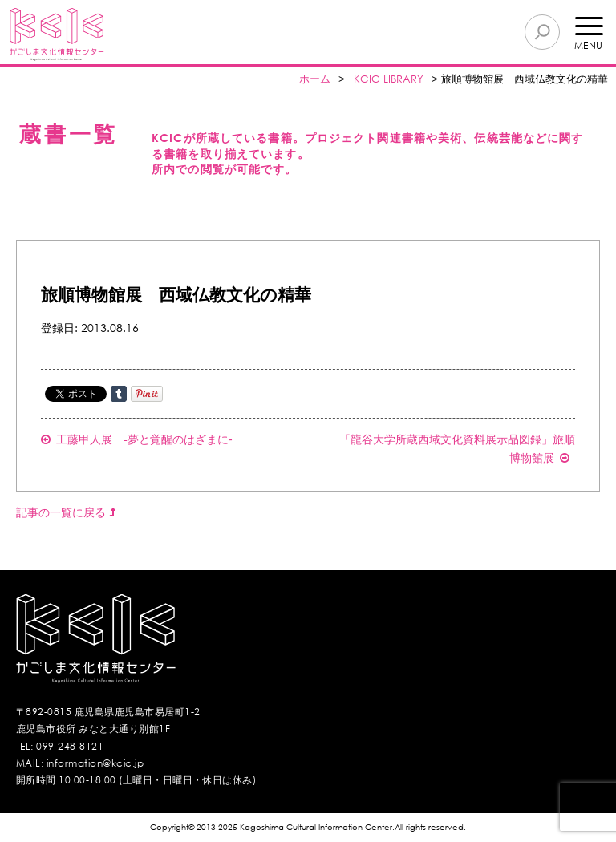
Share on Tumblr (119, 394)
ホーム (315, 79)
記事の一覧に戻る (66, 512)
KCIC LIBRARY (389, 79)
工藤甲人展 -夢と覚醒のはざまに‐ (137, 439)
